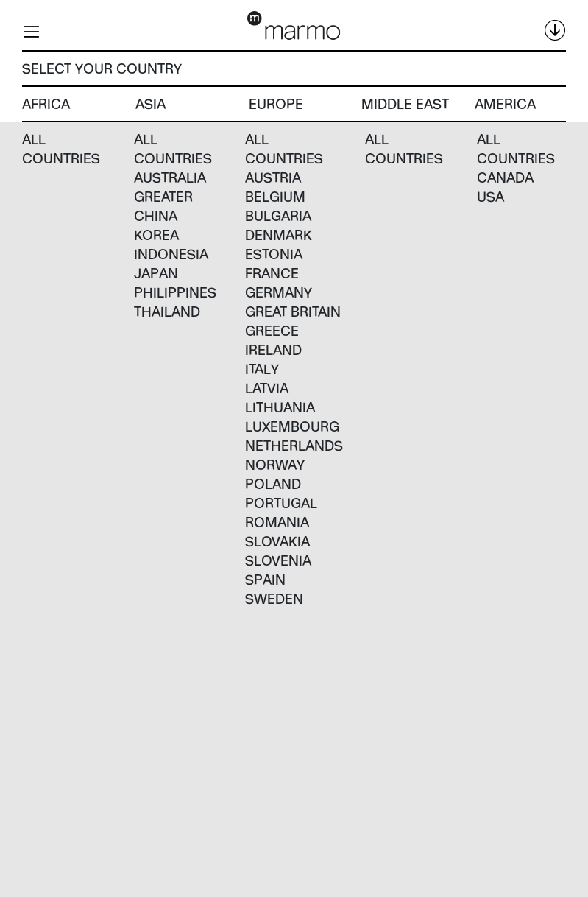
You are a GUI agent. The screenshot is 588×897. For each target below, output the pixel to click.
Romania (277, 522)
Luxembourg (292, 426)
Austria (273, 177)
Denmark (279, 235)
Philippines (175, 292)
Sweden (274, 598)
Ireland (273, 349)
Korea (156, 235)
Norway (275, 464)
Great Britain (293, 311)
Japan (156, 273)
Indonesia (171, 254)
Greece (272, 330)
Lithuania (280, 407)
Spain (265, 579)
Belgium (275, 196)
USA (490, 196)
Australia (170, 177)
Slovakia (277, 541)
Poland (273, 483)
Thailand (167, 311)
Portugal (281, 503)
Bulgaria (278, 215)
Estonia (274, 254)
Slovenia (278, 560)
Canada (505, 177)
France (272, 273)
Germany (279, 292)
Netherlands (294, 445)
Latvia (267, 388)
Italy (262, 369)
